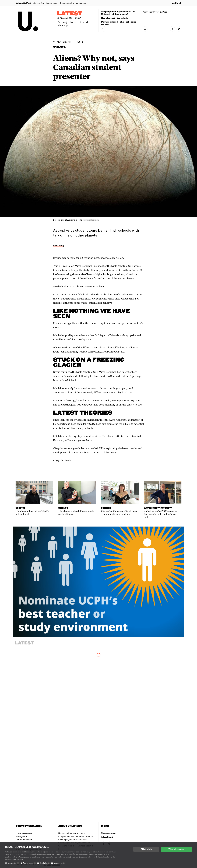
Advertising (107, 837)
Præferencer (29, 863)
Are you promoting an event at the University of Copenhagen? (118, 13)
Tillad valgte (146, 849)
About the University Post (155, 12)
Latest (70, 14)
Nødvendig (13, 863)
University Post (23, 3)
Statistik (45, 863)
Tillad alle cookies (176, 849)
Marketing (59, 863)
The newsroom (108, 833)
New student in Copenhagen (115, 18)
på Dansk (177, 3)
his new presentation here (90, 286)
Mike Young (59, 245)
